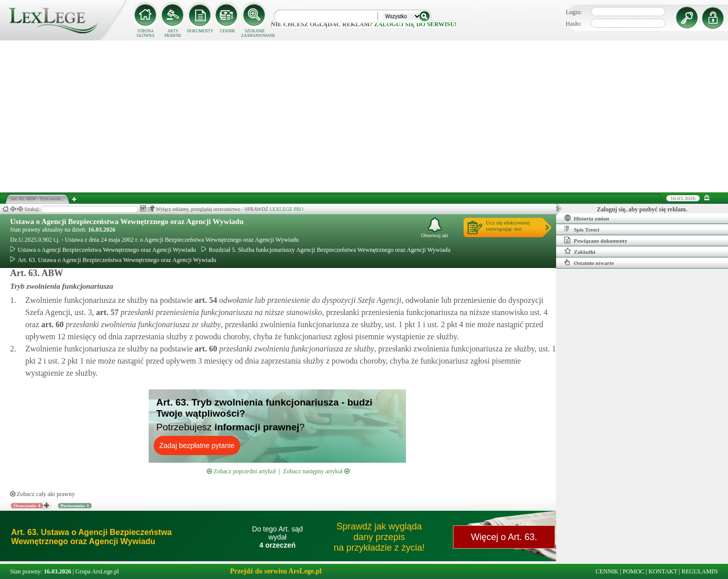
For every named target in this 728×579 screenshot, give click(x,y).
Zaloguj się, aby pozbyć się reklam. (642, 209)
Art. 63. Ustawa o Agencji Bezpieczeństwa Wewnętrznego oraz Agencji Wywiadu (113, 260)
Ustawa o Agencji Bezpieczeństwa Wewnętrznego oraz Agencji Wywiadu (127, 221)
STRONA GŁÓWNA (146, 33)
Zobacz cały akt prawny (42, 494)
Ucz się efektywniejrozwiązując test (508, 226)
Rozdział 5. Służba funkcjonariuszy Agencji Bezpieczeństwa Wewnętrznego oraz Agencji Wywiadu (326, 250)
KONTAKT (663, 571)
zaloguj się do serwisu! (415, 24)
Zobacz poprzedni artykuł (241, 471)
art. (205, 300)
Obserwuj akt (435, 228)
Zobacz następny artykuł (316, 471)
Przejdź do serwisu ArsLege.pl (276, 571)
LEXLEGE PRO (286, 209)
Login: (574, 12)
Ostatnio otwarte (589, 262)
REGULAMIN (700, 571)
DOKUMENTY (200, 31)
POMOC (634, 571)
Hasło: (574, 24)
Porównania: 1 (75, 506)
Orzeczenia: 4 (27, 506)
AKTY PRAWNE (173, 33)
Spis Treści (582, 229)
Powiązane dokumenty (596, 240)
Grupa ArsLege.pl (97, 571)
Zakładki (580, 251)
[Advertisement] (364, 116)
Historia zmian (587, 218)
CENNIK (227, 31)
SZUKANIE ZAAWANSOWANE (255, 33)
